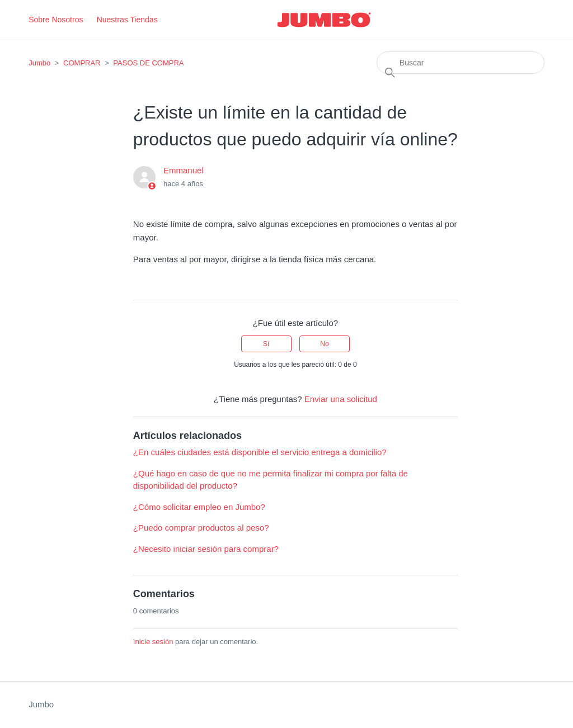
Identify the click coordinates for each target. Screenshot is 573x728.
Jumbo (39, 63)
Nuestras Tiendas (127, 20)
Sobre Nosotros (56, 20)
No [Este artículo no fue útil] (324, 344)
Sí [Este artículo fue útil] (266, 344)
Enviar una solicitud (341, 399)
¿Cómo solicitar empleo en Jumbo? (199, 507)
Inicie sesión (153, 642)
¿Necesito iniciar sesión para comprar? (206, 549)
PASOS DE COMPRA (148, 63)
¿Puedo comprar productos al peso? (201, 528)
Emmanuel (184, 170)
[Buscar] (461, 63)
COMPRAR (82, 63)
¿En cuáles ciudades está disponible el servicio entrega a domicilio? (260, 452)
